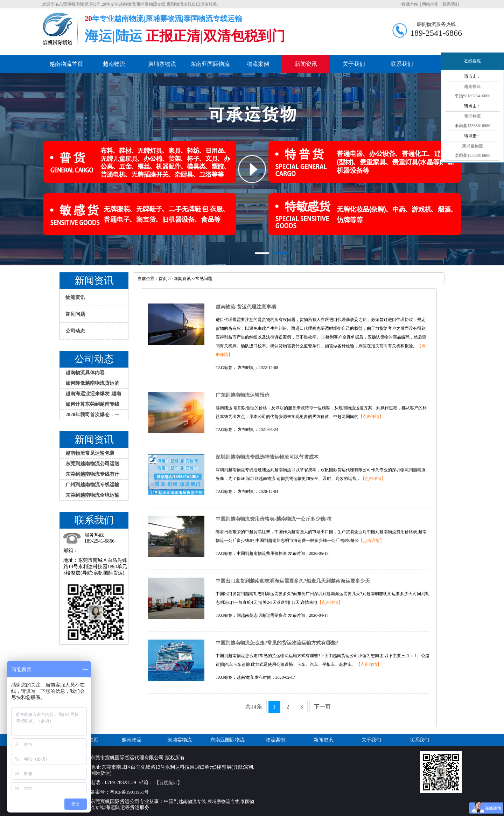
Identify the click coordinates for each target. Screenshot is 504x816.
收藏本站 (410, 4)
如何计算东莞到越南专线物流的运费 (92, 406)
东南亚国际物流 (210, 64)
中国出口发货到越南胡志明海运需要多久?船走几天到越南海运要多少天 (293, 581)
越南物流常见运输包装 (90, 453)
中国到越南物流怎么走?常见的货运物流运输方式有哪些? (277, 643)
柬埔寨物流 (162, 64)
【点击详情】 (371, 417)
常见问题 (75, 314)
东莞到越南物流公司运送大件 (92, 465)
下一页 (322, 707)
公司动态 (75, 331)
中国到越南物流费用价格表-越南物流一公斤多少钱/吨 (274, 519)
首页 (163, 279)
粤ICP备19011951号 (130, 792)
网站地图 (430, 4)
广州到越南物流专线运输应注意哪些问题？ (92, 486)
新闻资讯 (306, 64)
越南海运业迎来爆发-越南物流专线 (93, 395)
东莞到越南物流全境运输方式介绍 (92, 497)
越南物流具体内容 (85, 373)
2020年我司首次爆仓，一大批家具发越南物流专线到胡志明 (92, 416)
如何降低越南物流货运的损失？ (92, 385)
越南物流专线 (192, 801)
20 (88, 19)
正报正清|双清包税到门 (215, 36)
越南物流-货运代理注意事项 (246, 307)
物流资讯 (75, 297)
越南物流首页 (66, 64)
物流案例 (258, 64)
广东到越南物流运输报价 (243, 395)
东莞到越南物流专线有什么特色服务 (92, 476)
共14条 (254, 707)
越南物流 (114, 64)
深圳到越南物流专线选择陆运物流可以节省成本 (267, 457)
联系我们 (451, 4)
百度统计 (168, 783)
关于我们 (354, 64)
